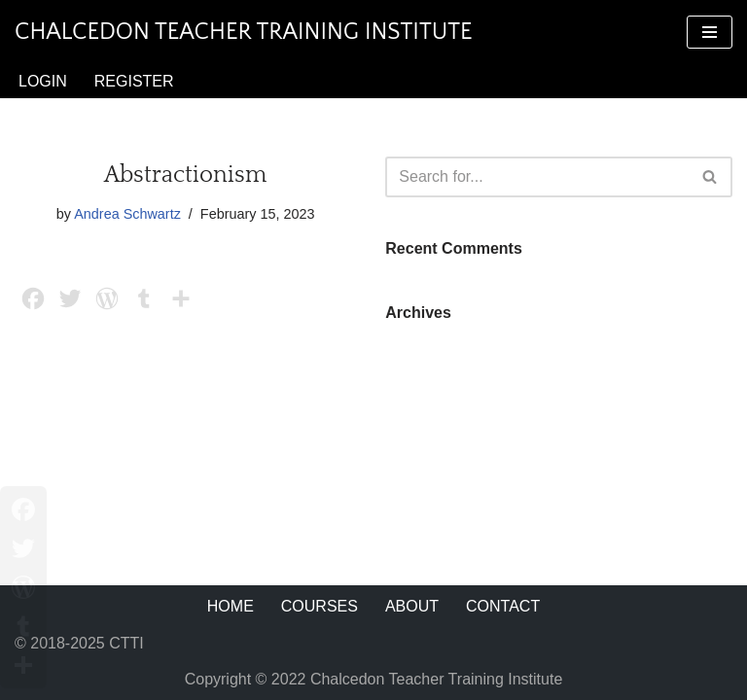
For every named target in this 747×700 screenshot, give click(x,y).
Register (134, 81)
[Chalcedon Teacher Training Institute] (244, 32)
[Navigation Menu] (710, 32)
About (412, 606)
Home (231, 606)
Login (43, 81)
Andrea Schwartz (127, 214)
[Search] (537, 177)
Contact (503, 606)
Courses (320, 606)
